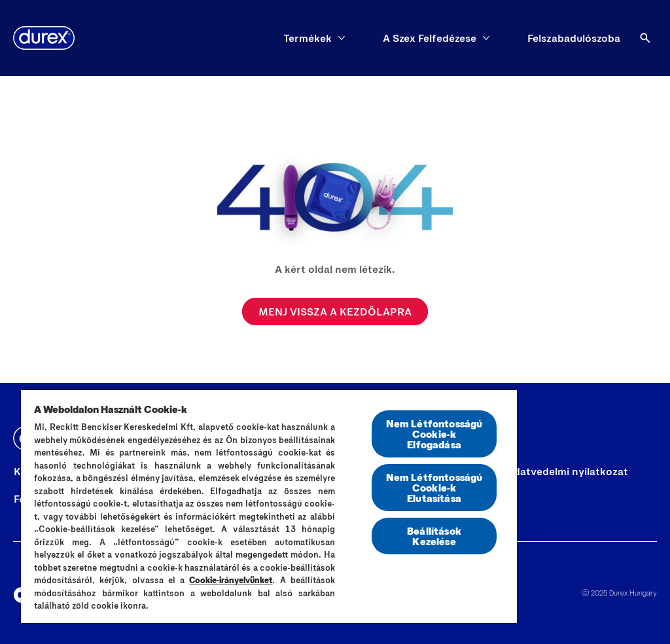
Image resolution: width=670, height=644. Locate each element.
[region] (269, 506)
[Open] (645, 38)
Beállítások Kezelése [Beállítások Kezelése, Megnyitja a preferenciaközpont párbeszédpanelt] (434, 536)
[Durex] (44, 38)
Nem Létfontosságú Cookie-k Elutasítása (434, 487)
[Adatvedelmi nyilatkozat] (567, 471)
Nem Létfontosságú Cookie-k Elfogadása (434, 434)
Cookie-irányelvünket (231, 580)
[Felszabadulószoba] (574, 38)
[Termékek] (308, 38)
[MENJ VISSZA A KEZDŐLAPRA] (335, 312)
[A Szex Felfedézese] (430, 38)
